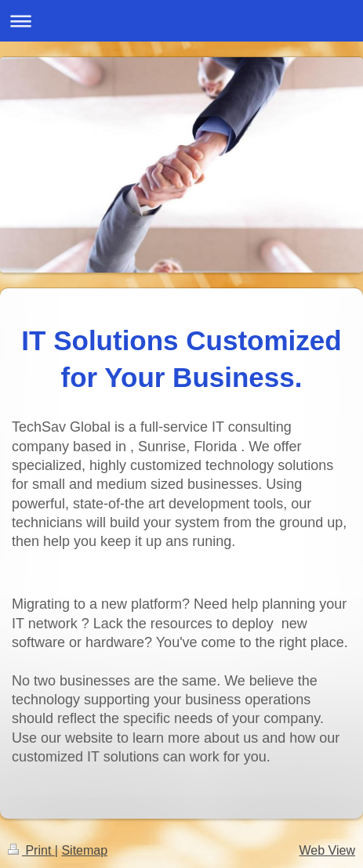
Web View (327, 850)
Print (31, 850)
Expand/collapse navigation (181, 21)
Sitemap (84, 850)
